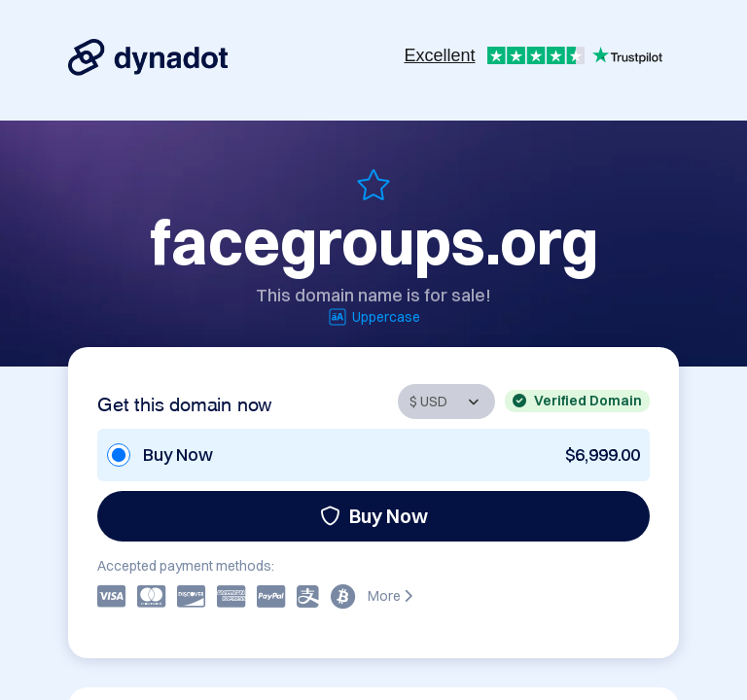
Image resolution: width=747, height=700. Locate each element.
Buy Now (374, 516)
